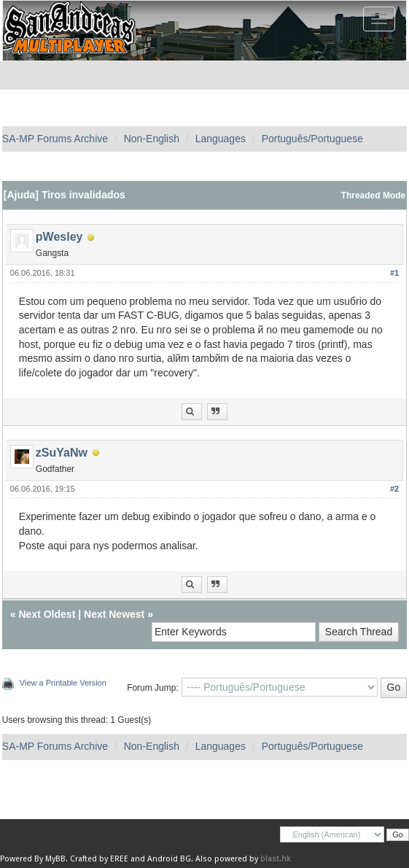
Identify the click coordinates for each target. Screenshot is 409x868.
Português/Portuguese (312, 139)
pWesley (59, 237)
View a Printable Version (63, 683)
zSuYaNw (62, 453)
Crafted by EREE (99, 859)
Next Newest (114, 614)
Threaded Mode (374, 195)
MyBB (55, 859)
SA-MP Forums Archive (55, 139)
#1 (394, 273)
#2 (394, 489)
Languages (221, 139)
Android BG (169, 859)
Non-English (152, 139)
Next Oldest (47, 614)
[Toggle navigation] (379, 19)
